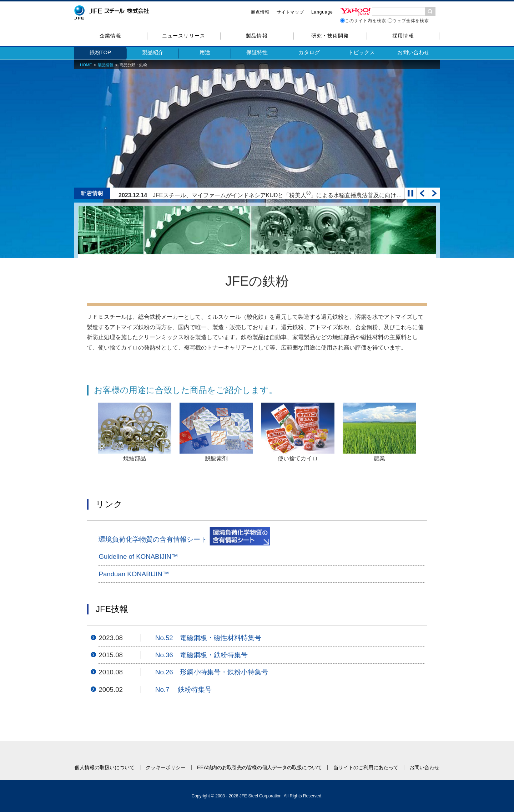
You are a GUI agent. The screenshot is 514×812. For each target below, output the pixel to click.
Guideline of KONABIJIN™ (138, 556)
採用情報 (403, 36)
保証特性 (257, 52)
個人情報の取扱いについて (105, 767)
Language (322, 12)
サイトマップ (290, 12)
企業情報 (110, 36)
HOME (86, 65)
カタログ (309, 52)
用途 (205, 52)
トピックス (361, 52)
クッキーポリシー (166, 767)
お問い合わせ (413, 52)
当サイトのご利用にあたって (366, 767)
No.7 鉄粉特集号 (184, 690)
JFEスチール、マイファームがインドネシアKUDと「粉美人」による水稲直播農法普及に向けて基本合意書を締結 (300, 195)
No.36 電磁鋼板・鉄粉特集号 (201, 655)
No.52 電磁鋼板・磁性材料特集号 (208, 638)
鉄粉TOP (100, 52)
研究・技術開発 (330, 36)
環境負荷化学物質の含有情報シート (184, 536)
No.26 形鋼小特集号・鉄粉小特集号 (212, 672)
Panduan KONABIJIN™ (134, 574)
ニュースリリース (183, 36)
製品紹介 (153, 52)
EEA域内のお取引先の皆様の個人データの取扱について (259, 767)
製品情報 (257, 36)
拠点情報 (260, 12)
